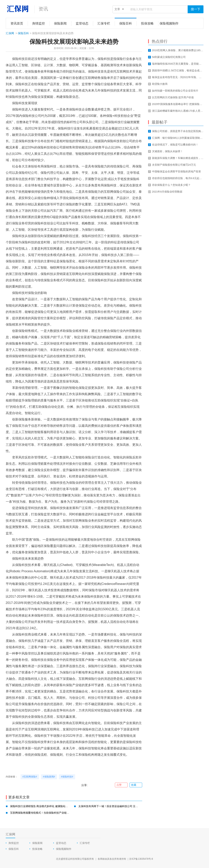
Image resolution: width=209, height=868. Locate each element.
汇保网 (10, 33)
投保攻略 (37, 849)
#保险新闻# (49, 777)
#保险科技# (67, 777)
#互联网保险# (30, 777)
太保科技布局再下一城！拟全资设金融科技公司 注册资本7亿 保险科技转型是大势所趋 (127, 806)
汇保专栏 (85, 843)
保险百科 (23, 33)
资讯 (43, 9)
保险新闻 (37, 843)
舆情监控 (14, 843)
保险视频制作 (64, 849)
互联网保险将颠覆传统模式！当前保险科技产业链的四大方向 (45, 813)
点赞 (121, 785)
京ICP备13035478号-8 (141, 859)
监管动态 (61, 843)
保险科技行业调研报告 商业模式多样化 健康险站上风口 (42, 806)
